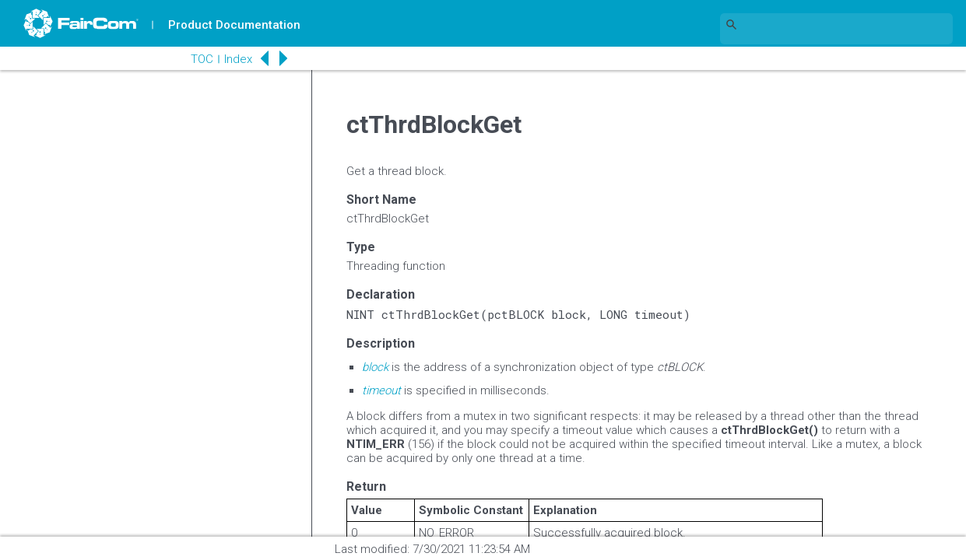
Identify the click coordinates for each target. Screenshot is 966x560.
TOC (202, 59)
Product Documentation (234, 25)
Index (238, 59)
